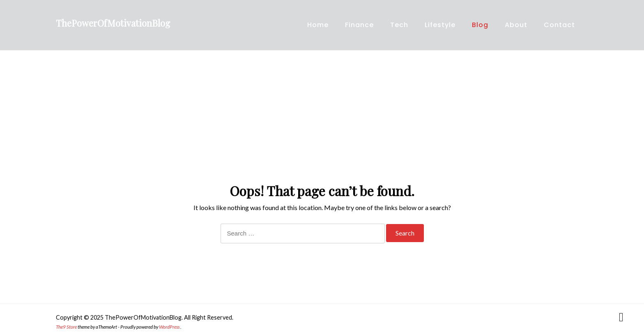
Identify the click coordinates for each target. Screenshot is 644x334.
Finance (359, 25)
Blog (480, 25)
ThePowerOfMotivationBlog (113, 23)
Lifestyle (440, 25)
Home (318, 25)
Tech (399, 25)
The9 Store (66, 327)
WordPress (169, 327)
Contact (559, 25)
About (516, 25)
